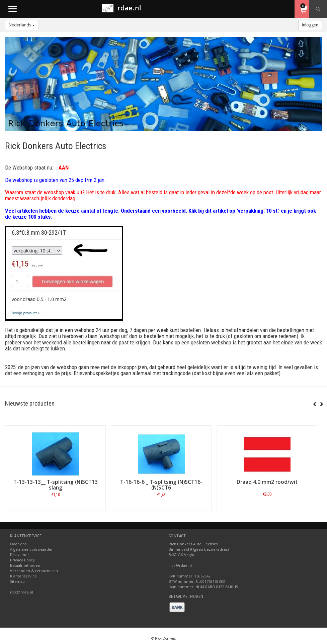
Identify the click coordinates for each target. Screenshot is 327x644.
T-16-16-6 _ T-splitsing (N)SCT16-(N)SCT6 (161, 485)
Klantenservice (23, 576)
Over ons (18, 544)
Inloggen (310, 25)
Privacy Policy (22, 560)
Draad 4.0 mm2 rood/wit (267, 482)
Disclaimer (20, 555)
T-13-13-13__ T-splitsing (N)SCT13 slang (56, 485)
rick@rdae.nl (22, 592)
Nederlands (22, 25)
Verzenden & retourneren (34, 571)
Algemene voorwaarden (32, 549)
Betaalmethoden (25, 565)
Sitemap (17, 581)
